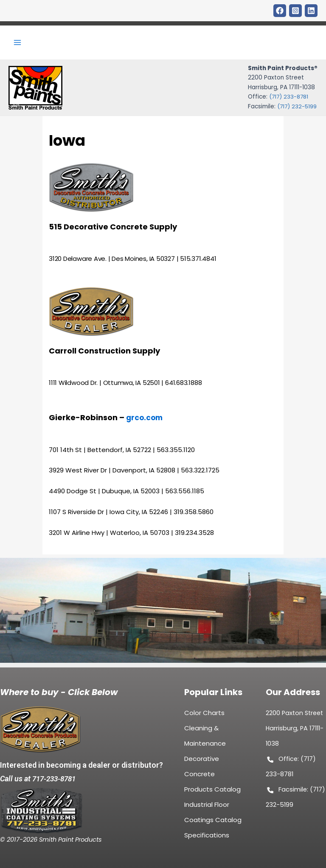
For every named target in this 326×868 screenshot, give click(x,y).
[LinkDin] (311, 11)
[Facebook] (280, 11)
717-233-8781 (56, 777)
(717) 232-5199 (296, 109)
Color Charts (204, 714)
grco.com (145, 422)
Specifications (207, 837)
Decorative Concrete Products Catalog (212, 776)
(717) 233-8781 (288, 99)
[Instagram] (295, 11)
